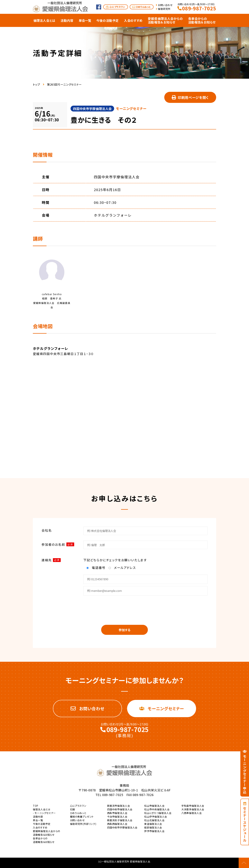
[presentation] (124, 608)
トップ (36, 84)
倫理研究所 (164, 9)
